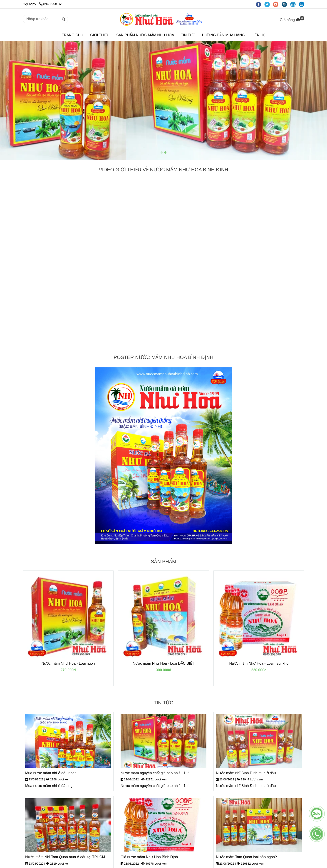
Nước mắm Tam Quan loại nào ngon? (246, 857)
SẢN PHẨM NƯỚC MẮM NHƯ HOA (145, 35)
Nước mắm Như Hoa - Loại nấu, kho (259, 663)
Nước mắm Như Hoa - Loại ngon (68, 663)
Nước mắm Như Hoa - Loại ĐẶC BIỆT (164, 663)
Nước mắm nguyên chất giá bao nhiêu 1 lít (155, 773)
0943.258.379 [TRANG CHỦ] (51, 4)
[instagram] (286, 4)
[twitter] (269, 4)
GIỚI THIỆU (100, 35)
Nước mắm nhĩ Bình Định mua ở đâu (246, 773)
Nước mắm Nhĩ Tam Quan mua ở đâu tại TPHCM (65, 857)
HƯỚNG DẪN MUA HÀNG (223, 35)
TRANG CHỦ (73, 35)
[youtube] (277, 4)
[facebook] (260, 4)
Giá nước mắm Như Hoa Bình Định (149, 857)
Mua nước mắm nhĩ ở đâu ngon (51, 773)
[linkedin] (295, 4)
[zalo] (303, 4)
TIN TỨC (188, 35)
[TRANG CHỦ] (163, 19)
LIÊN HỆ (259, 35)
